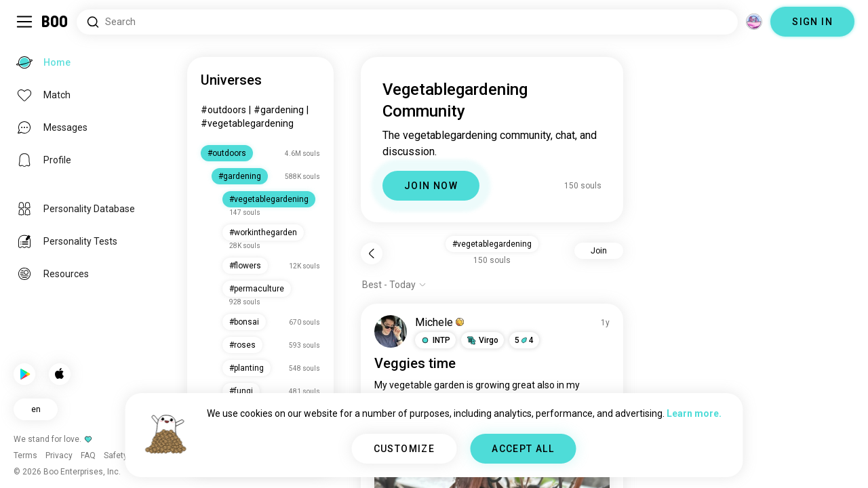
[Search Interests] (407, 22)
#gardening (279, 110)
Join (599, 251)
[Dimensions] (754, 22)
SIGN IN (812, 22)
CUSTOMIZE (405, 449)
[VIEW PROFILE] (391, 331)
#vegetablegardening (247, 123)
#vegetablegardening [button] (492, 244)
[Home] (55, 22)
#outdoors (223, 110)
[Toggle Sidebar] (24, 22)
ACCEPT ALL (523, 449)
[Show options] (394, 285)
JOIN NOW (431, 186)
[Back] (372, 253)
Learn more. (694, 413)
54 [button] (524, 340)
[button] (435, 340)
